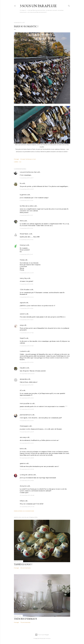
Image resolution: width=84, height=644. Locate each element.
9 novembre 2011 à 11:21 (26, 215)
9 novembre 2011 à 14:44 (27, 297)
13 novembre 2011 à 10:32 (27, 469)
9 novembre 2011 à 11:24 (26, 228)
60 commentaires (26, 568)
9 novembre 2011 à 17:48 (27, 333)
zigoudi (22, 303)
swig (21, 325)
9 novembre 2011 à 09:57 (27, 189)
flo (21, 183)
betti (21, 449)
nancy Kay (23, 278)
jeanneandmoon (25, 415)
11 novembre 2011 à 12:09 (27, 421)
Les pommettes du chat (28, 172)
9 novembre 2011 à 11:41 (26, 254)
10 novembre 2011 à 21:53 (27, 409)
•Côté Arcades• (25, 290)
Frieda (22, 260)
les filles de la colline (27, 206)
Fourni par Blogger (42, 635)
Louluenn (23, 351)
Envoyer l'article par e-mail (28, 159)
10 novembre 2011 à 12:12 (27, 398)
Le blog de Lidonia (26, 475)
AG (21, 390)
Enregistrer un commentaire (24, 511)
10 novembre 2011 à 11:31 (27, 385)
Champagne (24, 426)
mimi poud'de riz (26, 403)
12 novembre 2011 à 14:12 (27, 443)
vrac (20, 162)
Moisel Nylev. (24, 234)
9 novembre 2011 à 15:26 (26, 308)
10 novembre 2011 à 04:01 (27, 374)
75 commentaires (25, 622)
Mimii (22, 221)
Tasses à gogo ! (23, 564)
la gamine (23, 195)
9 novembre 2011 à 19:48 (27, 346)
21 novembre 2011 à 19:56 (27, 480)
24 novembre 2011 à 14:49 (27, 507)
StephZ (22, 338)
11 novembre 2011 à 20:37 (27, 432)
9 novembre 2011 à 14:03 (27, 273)
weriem (22, 314)
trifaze (22, 501)
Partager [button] (16, 159)
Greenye (23, 245)
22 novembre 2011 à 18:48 (27, 495)
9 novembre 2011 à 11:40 (27, 240)
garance (23, 463)
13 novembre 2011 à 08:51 (27, 458)
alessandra (23, 379)
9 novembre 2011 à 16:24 (27, 320)
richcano (48, 638)
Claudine (23, 368)
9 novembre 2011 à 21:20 (27, 362)
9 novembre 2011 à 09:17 (27, 178)
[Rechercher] (69, 5)
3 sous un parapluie (38, 6)
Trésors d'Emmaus (25, 619)
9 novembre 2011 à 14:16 (26, 284)
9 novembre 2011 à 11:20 (26, 200)
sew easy (23, 437)
